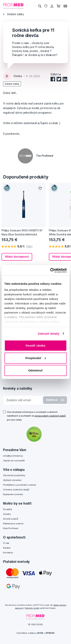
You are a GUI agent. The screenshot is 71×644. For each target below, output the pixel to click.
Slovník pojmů (11, 519)
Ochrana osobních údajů (16, 489)
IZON (40, 633)
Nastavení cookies (13, 494)
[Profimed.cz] (14, 6)
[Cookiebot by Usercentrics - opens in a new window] (51, 270)
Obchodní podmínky (14, 475)
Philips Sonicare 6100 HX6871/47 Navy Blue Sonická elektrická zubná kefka (22, 233)
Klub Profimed (11, 528)
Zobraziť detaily (49, 333)
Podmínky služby (32, 608)
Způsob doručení (12, 480)
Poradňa (7, 509)
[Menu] (65, 6)
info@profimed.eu (13, 456)
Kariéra (7, 548)
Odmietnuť (35, 370)
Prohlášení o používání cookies (20, 485)
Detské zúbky (14, 14)
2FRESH (50, 633)
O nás (6, 543)
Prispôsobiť (36, 358)
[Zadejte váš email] (24, 400)
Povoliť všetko (36, 346)
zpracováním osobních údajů (50, 416)
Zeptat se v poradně (14, 460)
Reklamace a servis (13, 523)
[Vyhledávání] (40, 6)
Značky (7, 514)
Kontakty (8, 552)
